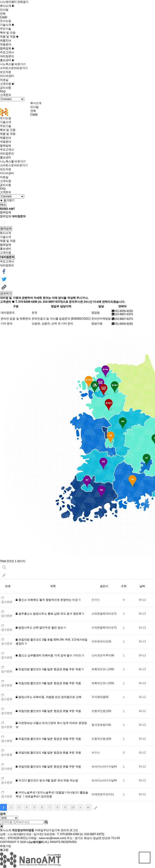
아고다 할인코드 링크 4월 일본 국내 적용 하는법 (47, 780)
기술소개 (7, 25)
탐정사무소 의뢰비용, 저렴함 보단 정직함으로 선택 (48, 697)
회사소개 (7, 6)
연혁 (3, 14)
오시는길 (6, 21)
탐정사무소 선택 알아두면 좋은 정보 (40, 628)
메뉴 (3, 205)
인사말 (4, 10)
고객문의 (6, 95)
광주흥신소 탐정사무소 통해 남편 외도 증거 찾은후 (49, 614)
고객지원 (7, 84)
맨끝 (88, 807)
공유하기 (6, 293)
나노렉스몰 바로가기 (13, 64)
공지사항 (6, 88)
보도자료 (6, 72)
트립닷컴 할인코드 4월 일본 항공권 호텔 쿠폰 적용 (49, 669)
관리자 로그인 (69, 830)
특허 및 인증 (8, 33)
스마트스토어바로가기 (14, 68)
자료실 (4, 80)
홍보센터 (7, 60)
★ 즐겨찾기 (7, 200)
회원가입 (6, 846)
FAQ (3, 91)
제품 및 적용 (9, 37)
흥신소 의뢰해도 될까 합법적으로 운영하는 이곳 (47, 600)
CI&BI (4, 17)
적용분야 (6, 44)
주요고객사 (7, 52)
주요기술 (6, 29)
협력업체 (7, 48)
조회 (124, 586)
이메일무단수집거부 (47, 830)
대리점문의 (7, 56)
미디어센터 (7, 76)
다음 (81, 807)
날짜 (142, 586)
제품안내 (6, 41)
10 (73, 807)
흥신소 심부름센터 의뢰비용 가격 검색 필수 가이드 (49, 655)
